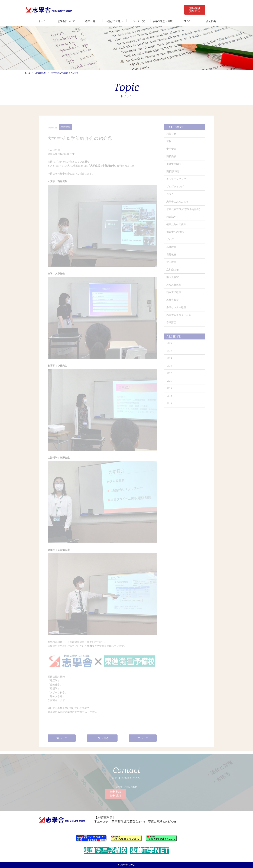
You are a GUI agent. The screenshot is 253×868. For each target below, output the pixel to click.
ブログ (170, 241)
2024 (170, 360)
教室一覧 (90, 21)
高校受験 (171, 158)
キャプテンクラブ (176, 181)
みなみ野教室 (174, 287)
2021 (170, 383)
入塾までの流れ (114, 21)
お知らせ (171, 136)
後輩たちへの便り (176, 226)
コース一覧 (139, 21)
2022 (170, 375)
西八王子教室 (174, 294)
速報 (169, 143)
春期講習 (171, 324)
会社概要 (211, 21)
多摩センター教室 (176, 309)
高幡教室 (171, 249)
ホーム (42, 21)
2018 (170, 405)
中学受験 (171, 151)
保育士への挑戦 (175, 234)
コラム (170, 196)
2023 (170, 368)
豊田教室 (171, 264)
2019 (170, 398)
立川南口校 (173, 272)
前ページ (62, 739)
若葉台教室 (173, 302)
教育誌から (173, 219)
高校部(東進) (41, 73)
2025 (170, 353)
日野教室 (171, 256)
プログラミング (175, 189)
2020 (170, 390)
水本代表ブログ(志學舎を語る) (183, 211)
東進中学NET (174, 166)
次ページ (143, 739)
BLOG (187, 21)
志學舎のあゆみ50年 (178, 204)
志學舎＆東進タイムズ (179, 317)
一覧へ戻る (102, 739)
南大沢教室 (173, 279)
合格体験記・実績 (163, 21)
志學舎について (66, 21)
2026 (170, 345)
